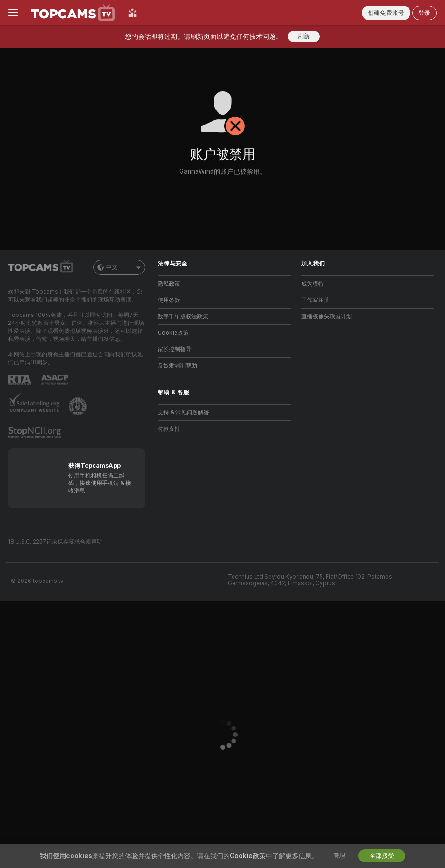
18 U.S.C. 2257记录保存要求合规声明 (55, 542)
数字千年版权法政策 (183, 316)
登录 (424, 13)
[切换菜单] (13, 13)
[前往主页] (73, 13)
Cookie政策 (173, 333)
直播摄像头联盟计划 (327, 316)
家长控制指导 (175, 349)
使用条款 (169, 300)
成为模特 (313, 284)
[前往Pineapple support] (79, 406)
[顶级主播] (132, 13)
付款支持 (169, 429)
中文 (119, 267)
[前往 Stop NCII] (36, 433)
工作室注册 (315, 300)
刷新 (304, 36)
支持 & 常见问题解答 (183, 412)
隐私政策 (169, 284)
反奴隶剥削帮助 (177, 366)
